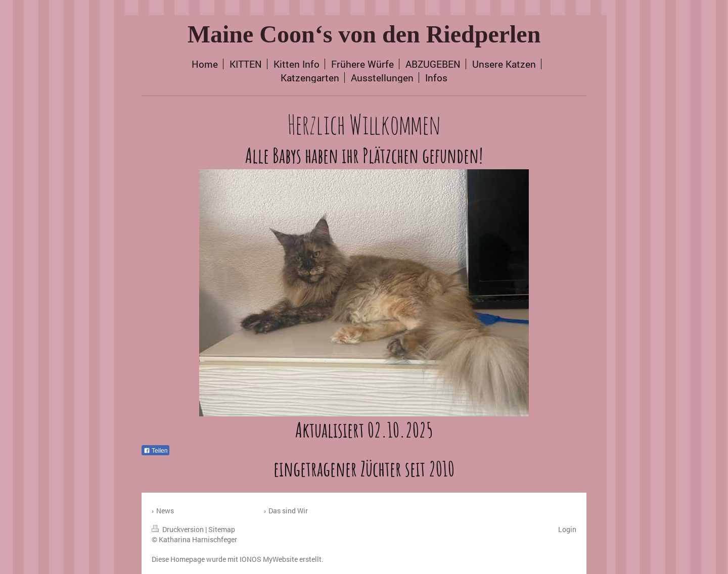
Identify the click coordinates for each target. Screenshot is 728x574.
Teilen (155, 451)
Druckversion (178, 529)
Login (567, 529)
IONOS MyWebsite (269, 559)
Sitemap (222, 529)
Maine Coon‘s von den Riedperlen (364, 34)
